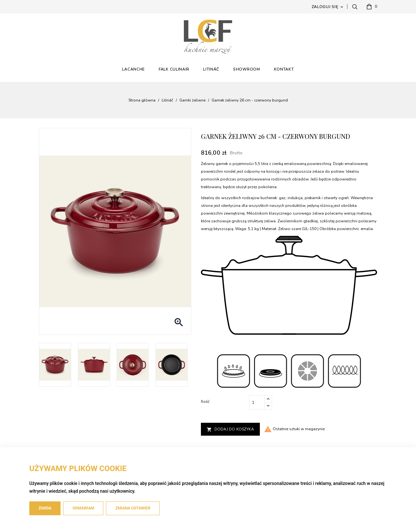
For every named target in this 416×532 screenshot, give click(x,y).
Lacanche (133, 69)
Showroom (247, 69)
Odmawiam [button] (83, 508)
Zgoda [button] (45, 508)
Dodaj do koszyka (230, 429)
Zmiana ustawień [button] (133, 508)
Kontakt (284, 69)
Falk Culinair (174, 69)
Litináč (211, 69)
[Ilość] (257, 402)
